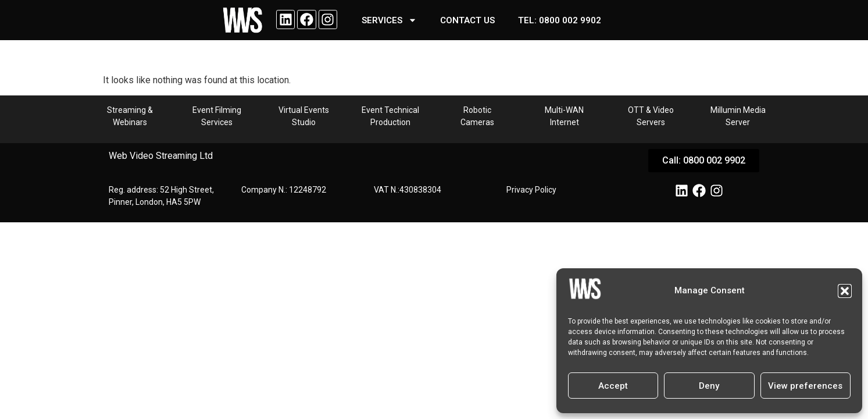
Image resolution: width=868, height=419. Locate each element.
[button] (845, 291)
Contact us (467, 20)
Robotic (477, 110)
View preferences (805, 386)
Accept (613, 386)
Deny (709, 386)
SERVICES (389, 20)
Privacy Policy (531, 190)
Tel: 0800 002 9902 (560, 20)
